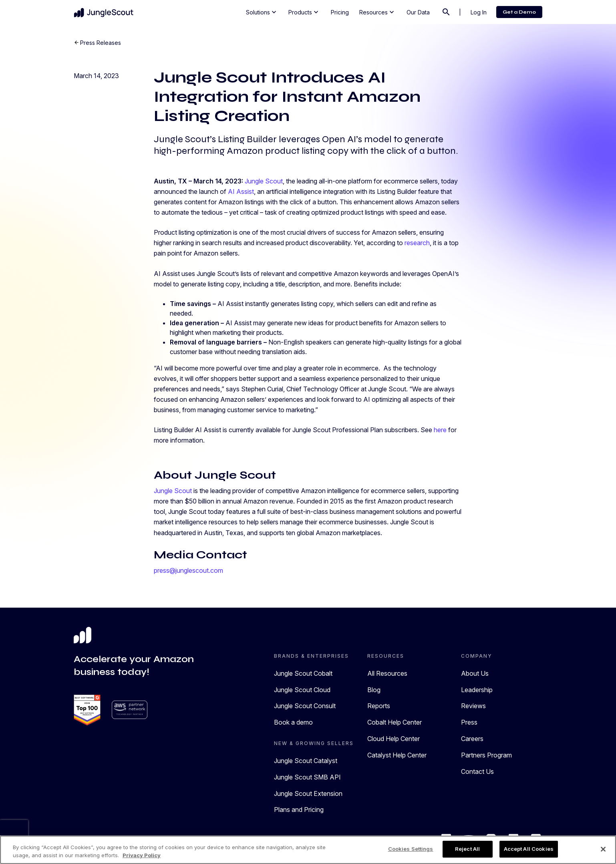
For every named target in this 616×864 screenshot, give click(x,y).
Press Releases (101, 43)
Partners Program (486, 755)
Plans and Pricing (299, 810)
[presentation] (14, 832)
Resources (377, 12)
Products (304, 12)
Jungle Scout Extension (308, 794)
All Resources (387, 673)
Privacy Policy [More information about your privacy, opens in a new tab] (142, 855)
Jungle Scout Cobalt (303, 673)
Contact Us (477, 771)
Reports (379, 706)
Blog (374, 690)
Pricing (340, 12)
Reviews (473, 706)
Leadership (477, 690)
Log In (479, 12)
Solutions (262, 12)
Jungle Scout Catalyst (306, 761)
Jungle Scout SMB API (307, 777)
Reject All (467, 849)
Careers (472, 739)
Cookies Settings (411, 849)
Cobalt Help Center (395, 722)
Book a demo (293, 722)
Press (469, 722)
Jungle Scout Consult (305, 706)
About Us (475, 673)
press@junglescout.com (188, 570)
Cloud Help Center (394, 739)
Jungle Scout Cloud (302, 690)
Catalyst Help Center (397, 755)
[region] (308, 850)
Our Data (418, 12)
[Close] (603, 849)
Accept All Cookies (529, 849)
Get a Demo (519, 12)
